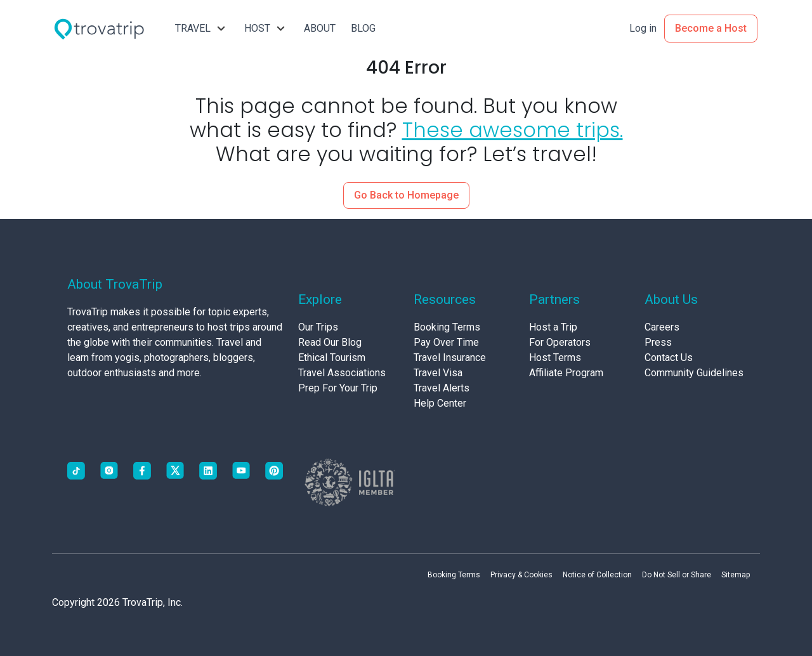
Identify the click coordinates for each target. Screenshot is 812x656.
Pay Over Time (446, 342)
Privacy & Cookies (521, 575)
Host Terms (555, 358)
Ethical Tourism (332, 358)
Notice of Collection (597, 575)
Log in (643, 28)
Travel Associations (342, 373)
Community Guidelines (694, 373)
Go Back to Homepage (406, 195)
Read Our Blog (330, 342)
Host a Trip (553, 327)
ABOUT (320, 28)
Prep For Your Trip (338, 388)
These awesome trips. (513, 130)
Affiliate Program (566, 373)
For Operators (560, 342)
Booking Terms (447, 327)
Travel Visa (438, 373)
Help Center (440, 403)
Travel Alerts (442, 388)
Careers (662, 327)
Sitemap (736, 575)
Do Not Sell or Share (677, 575)
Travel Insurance (450, 358)
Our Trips (318, 327)
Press (658, 342)
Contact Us (669, 358)
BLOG (363, 28)
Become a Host (711, 28)
